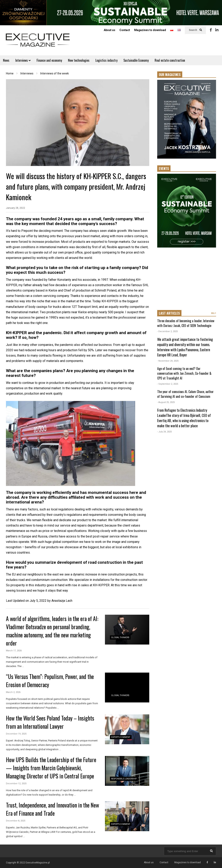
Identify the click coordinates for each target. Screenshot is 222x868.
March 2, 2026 (13, 692)
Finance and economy (49, 60)
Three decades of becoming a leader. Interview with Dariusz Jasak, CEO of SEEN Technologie (186, 323)
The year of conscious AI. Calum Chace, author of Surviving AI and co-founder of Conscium (185, 394)
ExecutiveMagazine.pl (38, 863)
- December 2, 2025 (167, 331)
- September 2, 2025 (168, 384)
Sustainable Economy (136, 60)
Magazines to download (150, 30)
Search (195, 30)
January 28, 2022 (16, 208)
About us (110, 30)
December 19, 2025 (16, 734)
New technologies (79, 60)
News (6, 60)
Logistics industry (106, 60)
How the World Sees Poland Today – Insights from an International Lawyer (50, 722)
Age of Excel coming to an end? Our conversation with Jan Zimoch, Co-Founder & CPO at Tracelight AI (184, 373)
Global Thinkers (120, 637)
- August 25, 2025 (166, 402)
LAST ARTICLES (169, 313)
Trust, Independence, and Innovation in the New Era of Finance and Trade (52, 809)
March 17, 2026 (14, 651)
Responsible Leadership (124, 779)
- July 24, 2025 (164, 432)
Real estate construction (170, 60)
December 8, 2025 (16, 821)
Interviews (23, 60)
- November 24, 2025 (168, 361)
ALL (214, 313)
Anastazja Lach (62, 601)
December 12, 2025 (16, 784)
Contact (125, 30)
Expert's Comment (121, 737)
